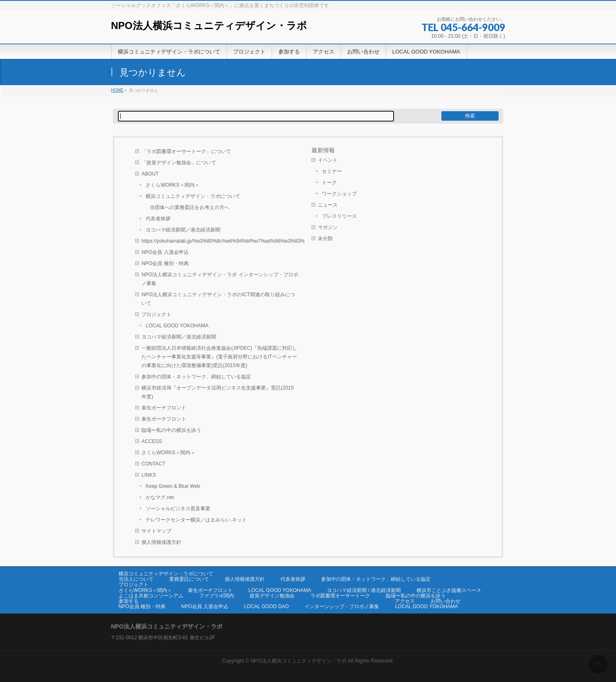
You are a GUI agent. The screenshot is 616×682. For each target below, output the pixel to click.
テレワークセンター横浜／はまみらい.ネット (196, 520)
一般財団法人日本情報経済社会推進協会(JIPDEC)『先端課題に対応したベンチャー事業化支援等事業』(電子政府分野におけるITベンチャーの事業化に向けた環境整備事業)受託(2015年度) (219, 357)
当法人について (136, 579)
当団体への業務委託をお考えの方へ (190, 207)
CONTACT (153, 464)
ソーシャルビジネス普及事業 (178, 509)
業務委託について (189, 579)
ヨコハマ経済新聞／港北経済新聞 (183, 230)
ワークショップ (339, 194)
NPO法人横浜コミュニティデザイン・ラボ (209, 26)
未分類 (325, 239)
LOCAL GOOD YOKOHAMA (177, 326)
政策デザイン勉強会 (272, 596)
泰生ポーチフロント (164, 408)
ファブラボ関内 (217, 596)
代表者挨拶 (158, 219)
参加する (129, 601)
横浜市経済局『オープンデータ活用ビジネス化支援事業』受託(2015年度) (218, 392)
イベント (328, 160)
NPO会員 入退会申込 (165, 252)
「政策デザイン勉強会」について (179, 163)
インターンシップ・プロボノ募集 (342, 606)
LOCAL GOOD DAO (266, 606)
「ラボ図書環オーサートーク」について (186, 151)
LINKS (149, 475)
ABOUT (150, 174)
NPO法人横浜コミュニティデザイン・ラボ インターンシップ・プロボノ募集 (220, 279)
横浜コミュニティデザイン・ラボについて (193, 196)
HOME (117, 90)
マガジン (328, 227)
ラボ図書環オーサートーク (340, 596)
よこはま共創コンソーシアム (151, 596)
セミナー (332, 171)
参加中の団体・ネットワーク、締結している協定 (196, 377)
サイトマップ (156, 531)
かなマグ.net (160, 497)
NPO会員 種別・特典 (165, 263)
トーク (329, 183)
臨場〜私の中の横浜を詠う (171, 430)
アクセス (405, 601)
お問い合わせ (446, 601)
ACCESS (152, 441)
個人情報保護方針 (161, 542)
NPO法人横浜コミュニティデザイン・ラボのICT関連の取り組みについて (218, 299)
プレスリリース (339, 216)
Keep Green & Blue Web (173, 486)
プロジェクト (156, 314)
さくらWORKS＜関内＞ (172, 185)
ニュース (328, 205)
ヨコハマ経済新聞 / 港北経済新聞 (364, 590)
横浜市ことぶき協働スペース (449, 590)
